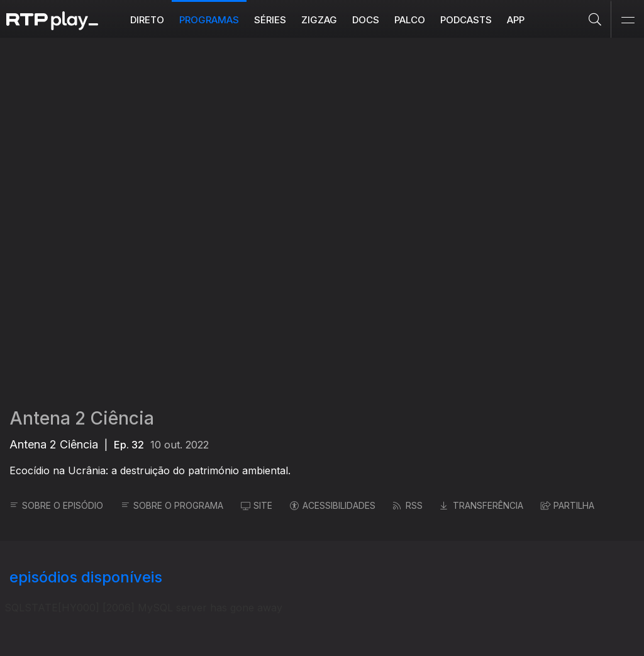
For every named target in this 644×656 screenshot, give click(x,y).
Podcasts (466, 20)
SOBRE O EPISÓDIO (56, 505)
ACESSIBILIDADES (333, 505)
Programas (209, 20)
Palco (410, 20)
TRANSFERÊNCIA (482, 505)
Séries (270, 20)
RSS (408, 505)
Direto (147, 20)
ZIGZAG (319, 20)
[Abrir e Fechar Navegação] (628, 20)
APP (516, 20)
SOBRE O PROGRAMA (172, 505)
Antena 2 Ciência (82, 418)
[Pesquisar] (595, 19)
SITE (257, 505)
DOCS (366, 20)
